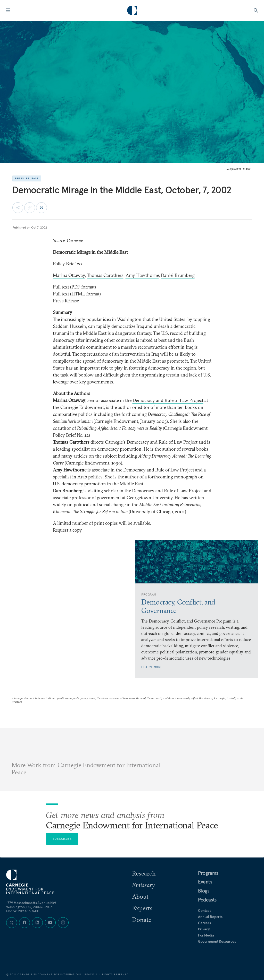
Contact (204, 911)
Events (205, 882)
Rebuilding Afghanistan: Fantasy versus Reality (119, 428)
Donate (142, 920)
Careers (204, 923)
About (140, 896)
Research (144, 873)
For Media (206, 935)
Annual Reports (210, 917)
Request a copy (67, 530)
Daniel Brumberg (178, 275)
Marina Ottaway (69, 275)
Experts (142, 908)
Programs (208, 873)
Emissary (143, 885)
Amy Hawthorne (142, 275)
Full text (61, 287)
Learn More (152, 667)
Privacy (204, 929)
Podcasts (207, 900)
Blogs (204, 891)
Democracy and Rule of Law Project (168, 400)
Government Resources (217, 941)
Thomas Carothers (105, 275)
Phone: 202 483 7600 (23, 911)
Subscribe (62, 839)
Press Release (66, 301)
